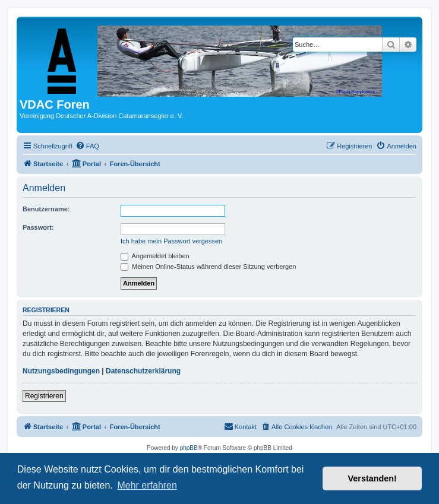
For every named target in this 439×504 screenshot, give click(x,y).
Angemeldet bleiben (155, 256)
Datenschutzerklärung (143, 371)
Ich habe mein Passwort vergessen (171, 241)
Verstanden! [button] (372, 478)
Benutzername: (46, 209)
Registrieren (44, 396)
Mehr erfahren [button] (147, 485)
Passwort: (38, 227)
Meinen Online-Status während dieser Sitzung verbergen (208, 267)
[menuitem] (87, 146)
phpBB (189, 448)
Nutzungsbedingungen (61, 371)
